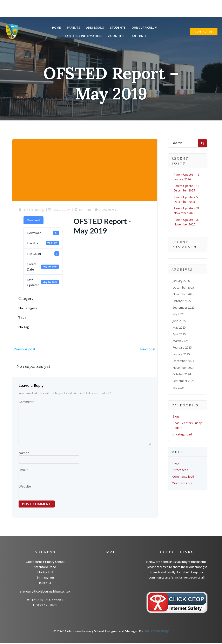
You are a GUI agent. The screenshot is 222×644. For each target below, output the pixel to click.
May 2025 (179, 328)
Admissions (95, 28)
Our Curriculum (144, 28)
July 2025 (179, 314)
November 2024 (183, 368)
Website (25, 487)
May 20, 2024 (59, 211)
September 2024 (184, 381)
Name (24, 454)
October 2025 (182, 301)
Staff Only (138, 36)
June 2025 (179, 321)
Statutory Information (82, 36)
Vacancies (116, 36)
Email (23, 470)
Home (56, 28)
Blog (176, 417)
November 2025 (183, 295)
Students (118, 28)
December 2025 (183, 288)
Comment (27, 402)
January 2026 (181, 281)
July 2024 (179, 388)
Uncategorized (182, 435)
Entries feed (180, 470)
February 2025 (182, 348)
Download (34, 221)
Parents (73, 28)
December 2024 (183, 361)
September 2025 (184, 308)
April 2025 (179, 335)
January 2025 (181, 355)
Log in (176, 464)
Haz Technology (32, 211)
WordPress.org (182, 484)
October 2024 (182, 375)
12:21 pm (83, 211)
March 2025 (180, 341)
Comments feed (183, 477)
